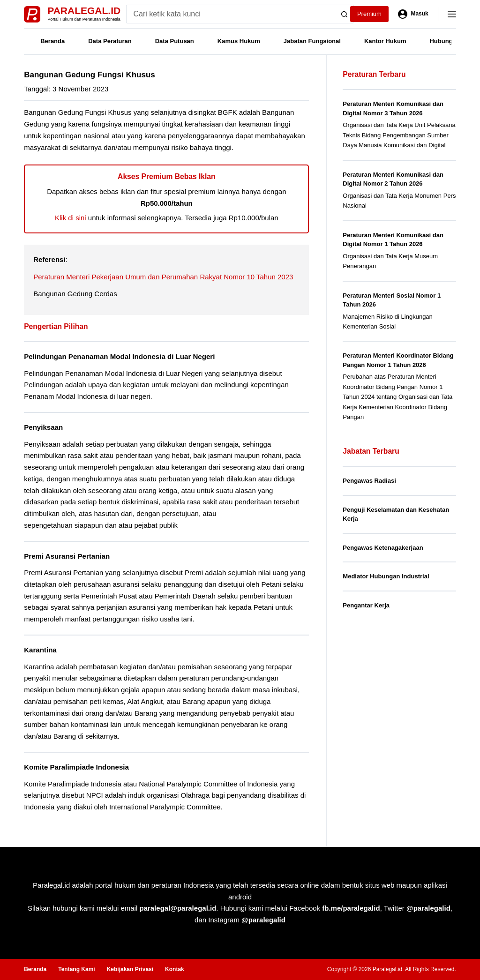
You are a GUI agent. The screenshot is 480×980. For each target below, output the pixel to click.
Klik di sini (71, 218)
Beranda (52, 41)
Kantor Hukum (385, 41)
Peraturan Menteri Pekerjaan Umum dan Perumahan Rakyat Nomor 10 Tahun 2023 (163, 277)
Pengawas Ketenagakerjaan (383, 548)
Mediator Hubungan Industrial (386, 576)
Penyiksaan (43, 427)
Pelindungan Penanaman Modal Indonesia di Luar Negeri (119, 356)
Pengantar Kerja (366, 605)
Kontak (175, 969)
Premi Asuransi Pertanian (67, 556)
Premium (369, 14)
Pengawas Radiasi (369, 481)
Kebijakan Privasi (130, 969)
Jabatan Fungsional (312, 41)
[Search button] (345, 14)
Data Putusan (175, 41)
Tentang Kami (76, 969)
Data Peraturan (110, 41)
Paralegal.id (84, 11)
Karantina (40, 650)
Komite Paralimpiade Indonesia (76, 767)
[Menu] (452, 14)
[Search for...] (231, 14)
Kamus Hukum (239, 41)
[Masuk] (413, 14)
